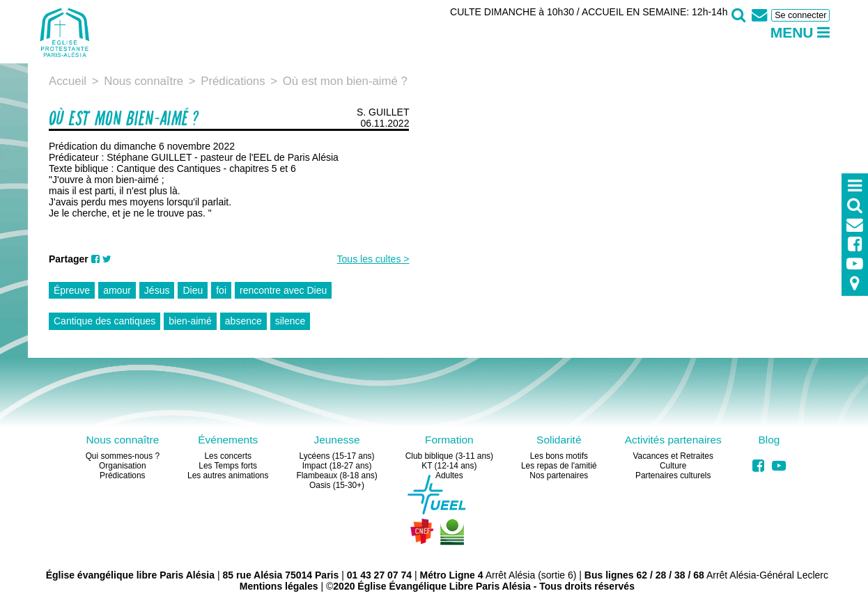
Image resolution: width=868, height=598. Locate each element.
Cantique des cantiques (104, 321)
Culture (673, 466)
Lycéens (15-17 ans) (337, 456)
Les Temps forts (228, 466)
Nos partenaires (559, 475)
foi (221, 290)
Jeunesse (336, 440)
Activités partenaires (673, 440)
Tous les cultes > (373, 259)
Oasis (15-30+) (337, 485)
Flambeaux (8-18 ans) (336, 475)
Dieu (193, 290)
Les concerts (227, 456)
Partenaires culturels (673, 475)
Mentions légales (279, 586)
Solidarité (559, 440)
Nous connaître (122, 440)
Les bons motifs (559, 456)
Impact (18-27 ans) (337, 466)
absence (243, 321)
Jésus (157, 290)
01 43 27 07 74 (379, 575)
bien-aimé (190, 321)
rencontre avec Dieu (283, 290)
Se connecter (800, 15)
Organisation (122, 466)
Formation (449, 440)
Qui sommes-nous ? (123, 456)
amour (117, 290)
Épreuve (72, 290)
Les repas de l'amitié (559, 466)
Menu (800, 32)
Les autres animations (228, 475)
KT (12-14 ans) (449, 466)
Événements (228, 440)
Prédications (122, 475)
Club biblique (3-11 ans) (449, 456)
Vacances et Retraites (673, 456)
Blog (769, 440)
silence (290, 321)
